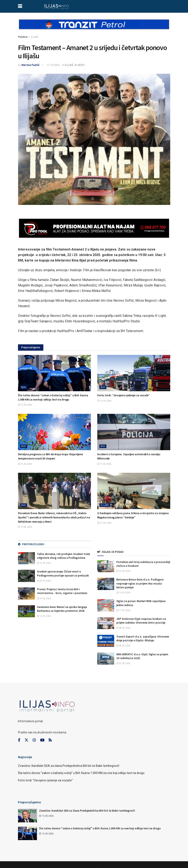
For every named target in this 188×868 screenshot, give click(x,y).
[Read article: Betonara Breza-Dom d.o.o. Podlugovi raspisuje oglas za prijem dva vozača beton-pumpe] (106, 584)
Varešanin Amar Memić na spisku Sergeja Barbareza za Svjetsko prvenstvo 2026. (62, 609)
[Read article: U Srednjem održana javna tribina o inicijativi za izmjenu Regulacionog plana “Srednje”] (134, 491)
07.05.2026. (124, 663)
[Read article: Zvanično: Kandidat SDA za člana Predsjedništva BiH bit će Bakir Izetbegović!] (27, 816)
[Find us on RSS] (50, 740)
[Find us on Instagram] (34, 740)
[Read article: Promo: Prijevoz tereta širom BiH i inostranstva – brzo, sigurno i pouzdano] (26, 593)
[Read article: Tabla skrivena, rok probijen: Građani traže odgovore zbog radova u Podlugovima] (26, 558)
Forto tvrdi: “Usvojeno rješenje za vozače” (124, 395)
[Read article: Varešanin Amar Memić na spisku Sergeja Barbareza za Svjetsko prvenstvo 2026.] (26, 611)
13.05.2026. (124, 593)
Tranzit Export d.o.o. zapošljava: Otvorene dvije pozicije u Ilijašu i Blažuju (143, 638)
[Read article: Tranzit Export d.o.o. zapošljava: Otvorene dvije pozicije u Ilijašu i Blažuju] (106, 641)
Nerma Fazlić (31, 65)
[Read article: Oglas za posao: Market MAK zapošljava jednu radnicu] (106, 605)
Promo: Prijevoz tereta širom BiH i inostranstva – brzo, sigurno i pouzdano (62, 591)
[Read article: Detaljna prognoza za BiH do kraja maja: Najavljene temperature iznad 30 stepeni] (54, 432)
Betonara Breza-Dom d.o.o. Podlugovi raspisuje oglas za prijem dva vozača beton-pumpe (140, 583)
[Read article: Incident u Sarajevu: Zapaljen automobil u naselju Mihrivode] (134, 432)
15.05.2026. (25, 405)
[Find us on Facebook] (19, 740)
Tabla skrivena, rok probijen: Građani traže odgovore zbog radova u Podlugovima (64, 556)
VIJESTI (80, 65)
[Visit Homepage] (57, 6)
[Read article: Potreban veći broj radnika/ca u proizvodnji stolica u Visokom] (106, 566)
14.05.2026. (44, 599)
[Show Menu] (20, 6)
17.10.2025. (53, 65)
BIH (24, 387)
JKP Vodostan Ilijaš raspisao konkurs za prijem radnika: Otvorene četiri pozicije (141, 621)
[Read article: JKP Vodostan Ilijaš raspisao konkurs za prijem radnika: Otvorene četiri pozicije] (106, 623)
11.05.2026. (124, 610)
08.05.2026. (124, 628)
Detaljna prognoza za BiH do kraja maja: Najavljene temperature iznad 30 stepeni (50, 456)
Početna (23, 37)
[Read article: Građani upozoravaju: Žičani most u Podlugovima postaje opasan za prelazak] (26, 576)
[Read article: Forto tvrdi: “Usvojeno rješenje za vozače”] (134, 373)
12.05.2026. (44, 616)
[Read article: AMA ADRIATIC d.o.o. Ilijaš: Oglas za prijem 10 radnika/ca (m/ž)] (106, 659)
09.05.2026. (44, 581)
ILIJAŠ (34, 37)
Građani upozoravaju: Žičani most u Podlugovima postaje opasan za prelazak (63, 573)
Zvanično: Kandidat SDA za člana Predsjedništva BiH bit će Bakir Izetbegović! (69, 766)
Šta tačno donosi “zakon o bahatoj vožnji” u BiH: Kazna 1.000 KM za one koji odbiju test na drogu (53, 397)
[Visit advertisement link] (94, 28)
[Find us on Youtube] (42, 740)
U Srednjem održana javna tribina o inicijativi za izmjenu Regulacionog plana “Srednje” (133, 515)
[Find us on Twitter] (26, 740)
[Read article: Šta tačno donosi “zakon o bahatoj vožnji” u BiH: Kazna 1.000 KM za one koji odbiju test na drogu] (54, 373)
